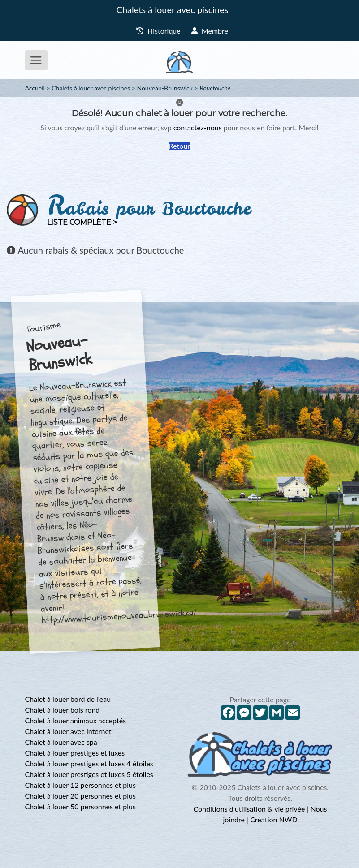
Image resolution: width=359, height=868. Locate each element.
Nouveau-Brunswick (164, 88)
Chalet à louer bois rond (63, 710)
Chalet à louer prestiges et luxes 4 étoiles (89, 763)
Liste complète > (82, 222)
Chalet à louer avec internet (68, 731)
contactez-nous (198, 127)
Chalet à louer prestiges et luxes (75, 753)
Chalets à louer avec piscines (173, 9)
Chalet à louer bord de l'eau (68, 699)
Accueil (35, 88)
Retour (179, 146)
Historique (158, 31)
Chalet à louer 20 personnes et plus (80, 796)
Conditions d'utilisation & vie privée (249, 809)
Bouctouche (215, 88)
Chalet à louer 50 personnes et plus (80, 806)
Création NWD (274, 819)
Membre (210, 31)
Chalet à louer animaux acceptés (76, 720)
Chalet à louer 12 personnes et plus (80, 785)
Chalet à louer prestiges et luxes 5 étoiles (89, 774)
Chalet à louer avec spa (61, 742)
